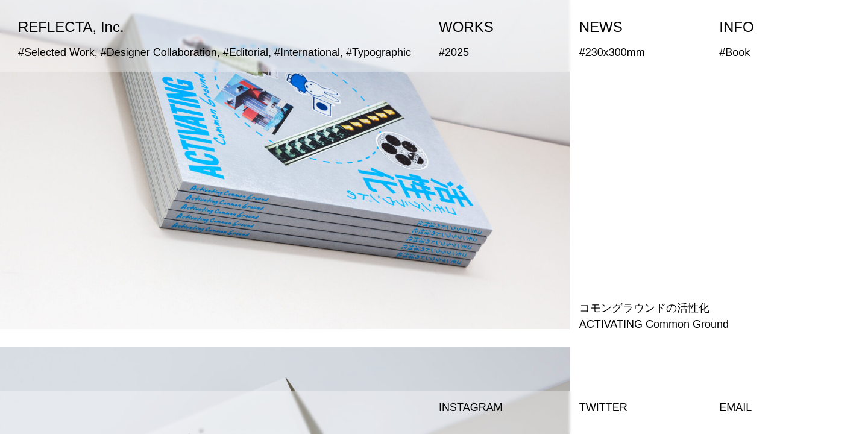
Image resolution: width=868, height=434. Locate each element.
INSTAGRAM (471, 407)
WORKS (466, 27)
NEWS (601, 27)
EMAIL (735, 407)
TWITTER (603, 407)
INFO (736, 27)
